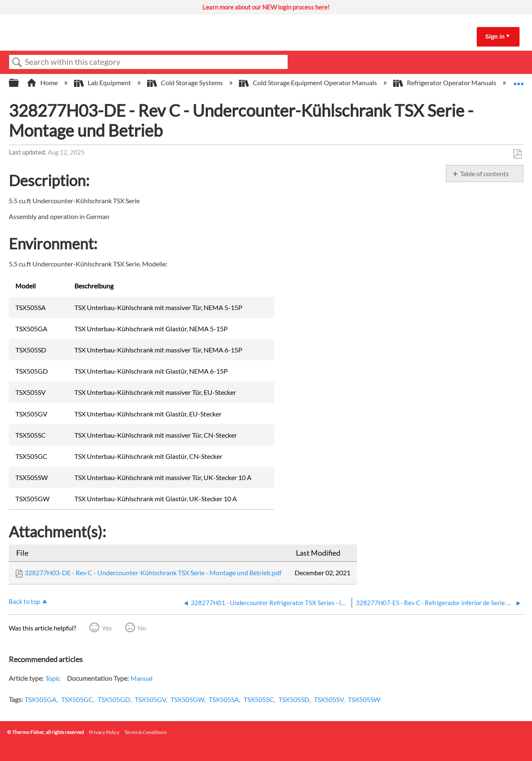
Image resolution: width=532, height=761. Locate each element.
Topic (53, 678)
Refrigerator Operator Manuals (445, 83)
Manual (142, 678)
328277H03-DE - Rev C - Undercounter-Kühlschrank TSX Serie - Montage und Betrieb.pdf (153, 573)
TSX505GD (114, 699)
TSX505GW (187, 699)
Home (43, 83)
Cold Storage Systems (186, 83)
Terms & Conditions (145, 732)
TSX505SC (259, 699)
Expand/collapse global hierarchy (19, 83)
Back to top (24, 601)
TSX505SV (329, 699)
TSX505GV (150, 699)
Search (17, 62)
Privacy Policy (104, 732)
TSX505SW (364, 699)
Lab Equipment (103, 83)
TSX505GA (41, 699)
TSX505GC (77, 699)
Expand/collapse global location (518, 80)
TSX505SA (224, 699)
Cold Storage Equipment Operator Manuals (309, 83)
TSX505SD (294, 699)
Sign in (495, 37)
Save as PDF (517, 154)
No (142, 628)
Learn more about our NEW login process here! (266, 7)
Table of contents (484, 174)
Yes (107, 628)
